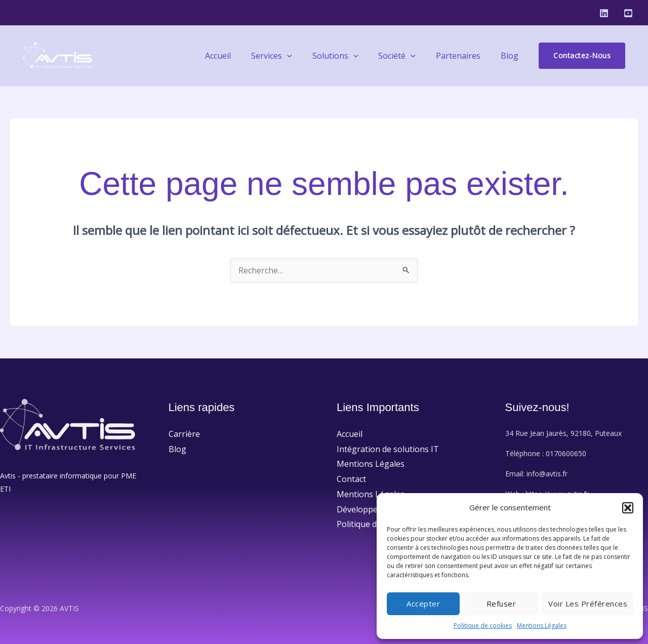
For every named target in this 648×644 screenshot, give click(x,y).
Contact (351, 479)
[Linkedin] (604, 13)
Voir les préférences (588, 603)
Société (407, 56)
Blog (512, 56)
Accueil (240, 56)
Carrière (184, 434)
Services (290, 56)
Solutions (350, 56)
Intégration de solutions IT (388, 449)
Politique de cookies (483, 626)
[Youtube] (628, 13)
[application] (305, 56)
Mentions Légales (542, 626)
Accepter (423, 603)
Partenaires (464, 56)
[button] (628, 508)
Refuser (501, 603)
